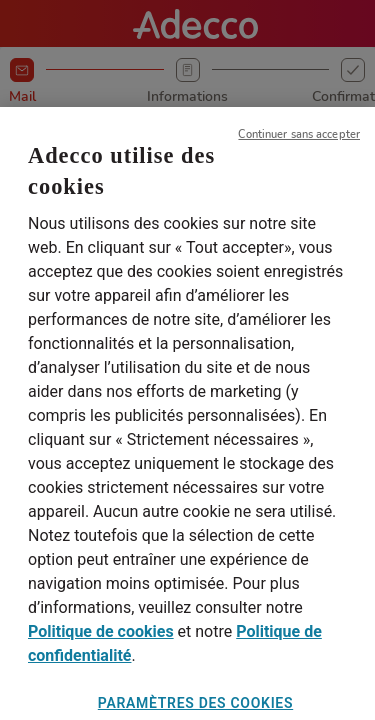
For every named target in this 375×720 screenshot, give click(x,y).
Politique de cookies (101, 641)
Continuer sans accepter (299, 143)
